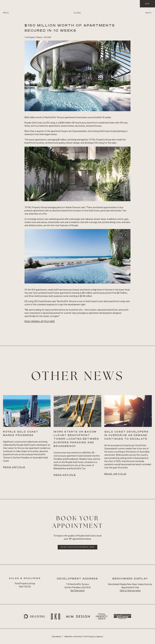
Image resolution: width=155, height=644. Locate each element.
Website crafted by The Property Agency (84, 636)
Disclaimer (57, 636)
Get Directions (77, 590)
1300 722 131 (25, 587)
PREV (6, 13)
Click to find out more (130, 590)
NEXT (149, 13)
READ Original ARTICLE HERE (40, 321)
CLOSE (77, 13)
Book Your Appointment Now (77, 547)
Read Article (14, 467)
